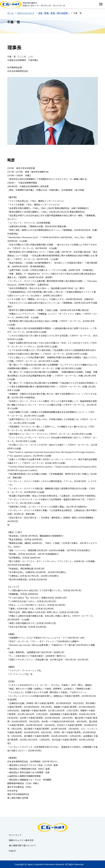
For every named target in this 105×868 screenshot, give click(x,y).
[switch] (101, 4)
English (12, 851)
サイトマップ (15, 835)
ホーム (10, 13)
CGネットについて (26, 13)
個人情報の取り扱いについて (22, 845)
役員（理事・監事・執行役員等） (54, 13)
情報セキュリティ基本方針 (21, 840)
